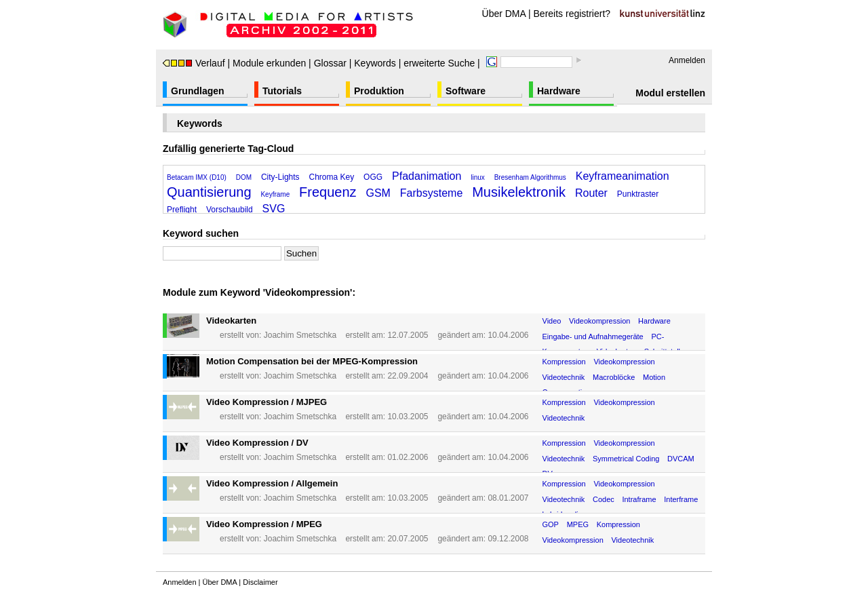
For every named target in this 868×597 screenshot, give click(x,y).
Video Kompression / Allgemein (272, 483)
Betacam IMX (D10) (197, 177)
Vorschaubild (230, 210)
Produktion (379, 91)
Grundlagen (198, 91)
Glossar (330, 63)
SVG (274, 209)
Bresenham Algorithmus (530, 177)
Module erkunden (269, 63)
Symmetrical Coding (626, 459)
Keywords (375, 63)
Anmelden (687, 60)
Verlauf (194, 63)
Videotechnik (564, 377)
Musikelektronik (519, 192)
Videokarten (231, 321)
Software (466, 91)
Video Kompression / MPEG (264, 524)
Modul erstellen (670, 93)
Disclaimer (260, 582)
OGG (373, 177)
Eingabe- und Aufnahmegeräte (593, 336)
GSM (378, 193)
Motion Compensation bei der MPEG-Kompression (312, 361)
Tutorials (282, 91)
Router (591, 193)
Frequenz (328, 192)
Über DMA (504, 14)
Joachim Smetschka (300, 335)
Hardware (559, 91)
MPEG (578, 524)
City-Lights (280, 177)
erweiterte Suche (439, 63)
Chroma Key (332, 177)
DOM (244, 177)
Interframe (681, 499)
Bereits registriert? (572, 14)
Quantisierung (209, 192)
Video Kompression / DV (257, 443)
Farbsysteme (431, 193)
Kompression (564, 362)
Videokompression (599, 321)
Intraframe (639, 499)
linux (478, 177)
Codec (604, 499)
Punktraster (638, 194)
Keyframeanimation (623, 176)
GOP (551, 524)
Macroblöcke (614, 377)
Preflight (182, 210)
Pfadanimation (427, 176)
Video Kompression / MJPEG (267, 402)
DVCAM (681, 459)
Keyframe (275, 194)
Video (552, 321)
